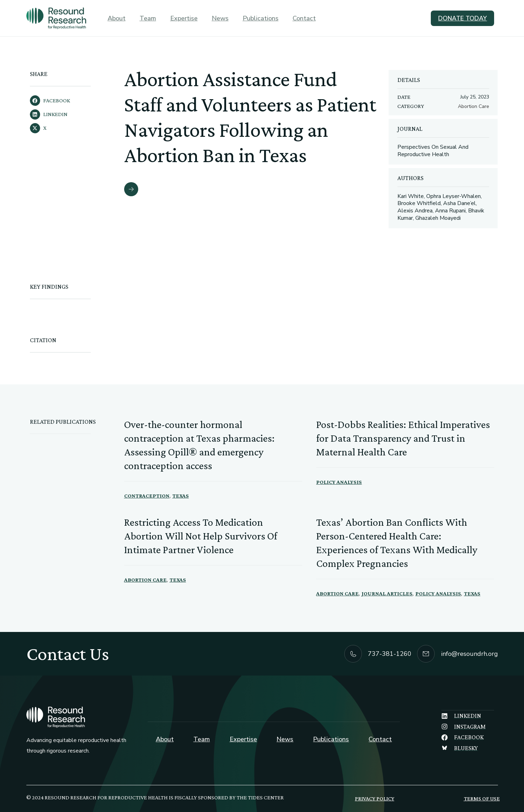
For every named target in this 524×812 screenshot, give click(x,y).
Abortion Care (145, 580)
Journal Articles (387, 593)
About (117, 18)
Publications (261, 18)
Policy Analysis (339, 482)
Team (148, 18)
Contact (304, 18)
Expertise (184, 18)
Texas (181, 496)
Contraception (147, 496)
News (220, 18)
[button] (74, 100)
